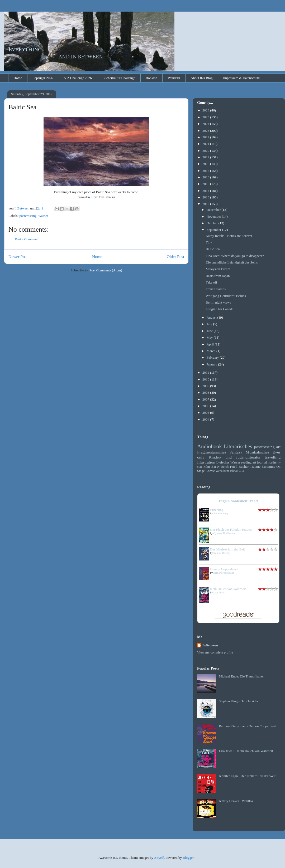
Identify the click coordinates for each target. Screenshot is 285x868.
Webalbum (222, 471)
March (212, 351)
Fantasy (236, 452)
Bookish (151, 78)
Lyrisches (223, 462)
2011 (206, 372)
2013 (206, 197)
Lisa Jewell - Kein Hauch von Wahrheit (246, 751)
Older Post (175, 257)
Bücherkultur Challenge (119, 78)
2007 (206, 399)
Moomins (268, 467)
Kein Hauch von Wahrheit (228, 589)
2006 (206, 406)
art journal (260, 462)
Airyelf (159, 858)
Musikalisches (257, 452)
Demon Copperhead (224, 569)
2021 (206, 144)
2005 (206, 413)
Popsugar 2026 (43, 78)
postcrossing (28, 216)
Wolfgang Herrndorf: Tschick (226, 296)
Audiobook (210, 446)
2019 (206, 157)
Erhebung (217, 510)
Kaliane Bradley (222, 553)
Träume (255, 467)
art (278, 447)
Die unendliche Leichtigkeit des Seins (232, 262)
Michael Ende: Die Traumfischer (241, 676)
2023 (206, 131)
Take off (211, 282)
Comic (210, 471)
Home (18, 78)
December (214, 210)
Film (207, 467)
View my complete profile (215, 652)
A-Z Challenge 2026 (78, 78)
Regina (94, 197)
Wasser (43, 216)
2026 (206, 110)
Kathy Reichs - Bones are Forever (229, 236)
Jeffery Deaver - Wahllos (236, 801)
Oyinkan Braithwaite (225, 533)
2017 (206, 171)
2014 (206, 191)
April (211, 344)
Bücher (244, 467)
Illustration (206, 462)
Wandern (174, 78)
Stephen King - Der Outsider (238, 701)
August (212, 317)
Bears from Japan (218, 276)
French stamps (215, 289)
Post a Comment (26, 239)
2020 (206, 151)
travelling (273, 457)
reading (246, 462)
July (210, 324)
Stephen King (221, 513)
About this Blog (201, 78)
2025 (206, 117)
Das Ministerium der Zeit (227, 549)
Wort (241, 471)
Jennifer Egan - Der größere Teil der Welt (247, 776)
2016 (206, 177)
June (210, 331)
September (214, 230)
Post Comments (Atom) (106, 270)
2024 (206, 124)
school (234, 471)
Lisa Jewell (219, 593)
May (210, 337)
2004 (206, 419)
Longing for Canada (219, 309)
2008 (206, 392)
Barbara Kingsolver (224, 573)
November (214, 216)
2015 (206, 184)
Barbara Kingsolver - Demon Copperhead (247, 726)
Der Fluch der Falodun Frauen (231, 530)
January (212, 364)
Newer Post (18, 257)
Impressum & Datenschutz (241, 78)
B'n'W (216, 467)
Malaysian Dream (218, 269)
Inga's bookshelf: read (238, 501)
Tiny (209, 242)
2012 (206, 204)
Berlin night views (218, 302)
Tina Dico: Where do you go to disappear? (235, 256)
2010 (206, 379)
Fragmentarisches (212, 452)
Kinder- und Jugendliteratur (235, 457)
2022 (206, 137)
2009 (206, 386)
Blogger (188, 858)
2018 (206, 164)
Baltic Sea (213, 249)
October (213, 223)
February (213, 357)
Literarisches (238, 446)
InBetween (210, 645)
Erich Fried (229, 467)
